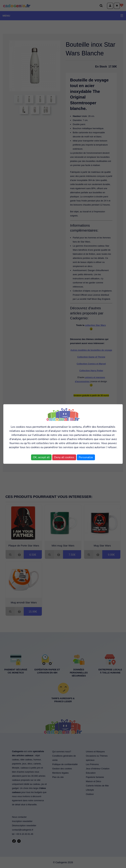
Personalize (86, 457)
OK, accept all (41, 457)
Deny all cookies (64, 457)
